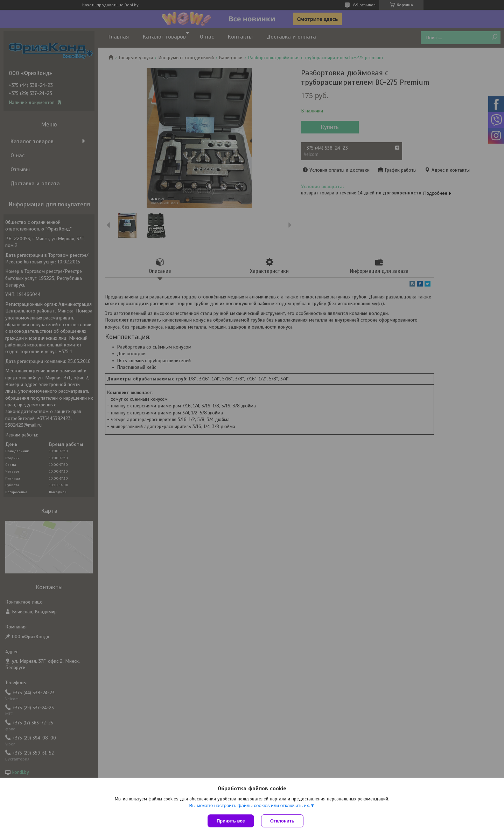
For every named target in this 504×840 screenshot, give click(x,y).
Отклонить (282, 821)
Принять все (231, 821)
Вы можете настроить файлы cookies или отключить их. (250, 805)
